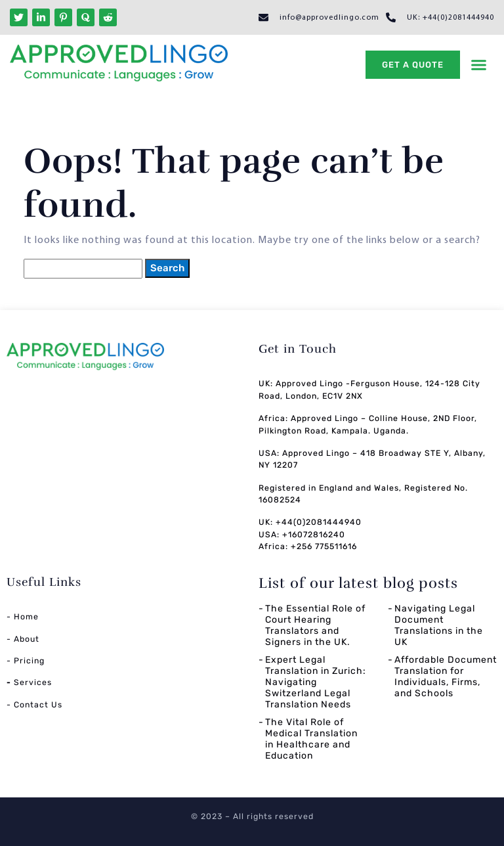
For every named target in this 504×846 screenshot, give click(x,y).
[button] (479, 65)
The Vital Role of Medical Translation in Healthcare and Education (311, 739)
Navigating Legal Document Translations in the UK (439, 625)
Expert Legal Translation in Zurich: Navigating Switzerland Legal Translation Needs (316, 682)
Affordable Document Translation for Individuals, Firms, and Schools (446, 676)
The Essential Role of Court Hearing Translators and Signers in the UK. (315, 625)
